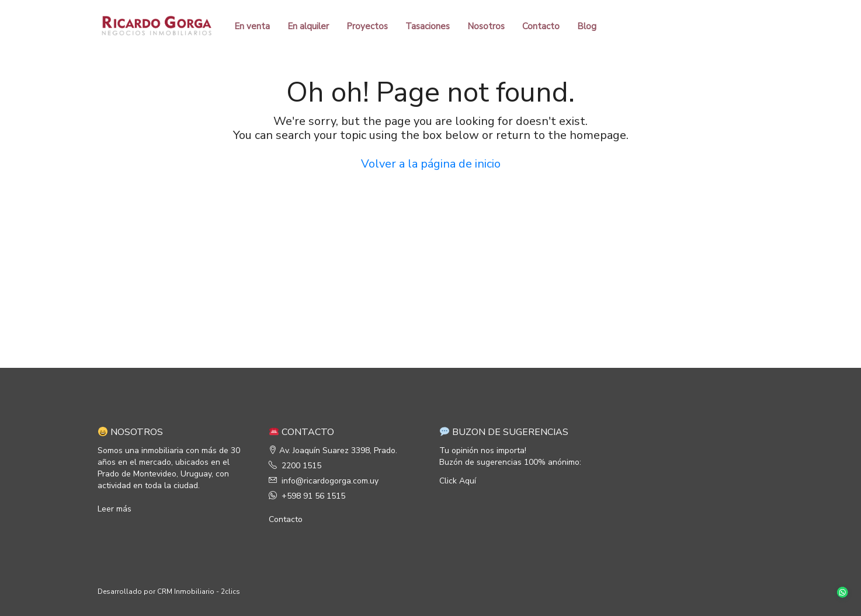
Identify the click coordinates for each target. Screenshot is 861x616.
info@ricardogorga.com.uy (330, 481)
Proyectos (367, 26)
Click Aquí (458, 481)
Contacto (541, 26)
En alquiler (308, 26)
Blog (587, 26)
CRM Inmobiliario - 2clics (199, 591)
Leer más (114, 509)
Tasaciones (428, 26)
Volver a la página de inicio (431, 164)
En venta (252, 26)
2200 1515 (301, 466)
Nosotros (486, 26)
